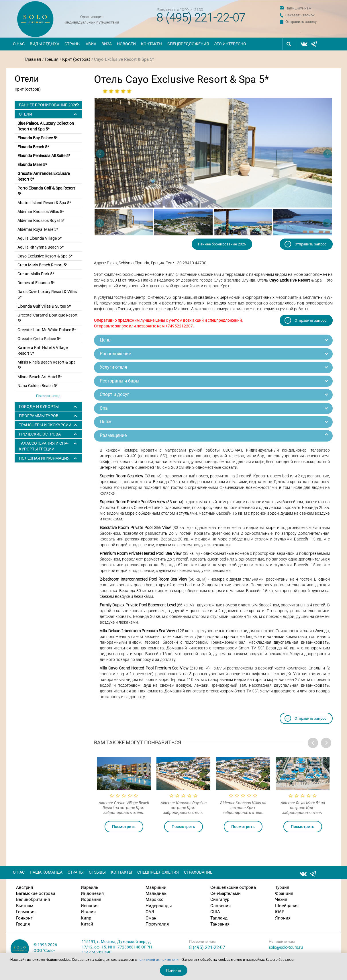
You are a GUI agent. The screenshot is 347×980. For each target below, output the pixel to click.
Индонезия (92, 893)
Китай (87, 924)
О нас (19, 44)
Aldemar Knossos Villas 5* (41, 212)
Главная (33, 59)
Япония (283, 918)
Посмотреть (124, 827)
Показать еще (48, 396)
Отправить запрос (310, 244)
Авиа (91, 44)
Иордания (91, 899)
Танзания (220, 924)
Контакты (152, 44)
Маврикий (156, 887)
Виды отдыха (45, 44)
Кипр (86, 918)
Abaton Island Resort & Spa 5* (44, 203)
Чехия (281, 899)
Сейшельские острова (233, 887)
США (215, 912)
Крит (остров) (76, 59)
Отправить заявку (301, 22)
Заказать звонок (300, 15)
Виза (107, 44)
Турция (282, 887)
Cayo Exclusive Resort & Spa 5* (45, 256)
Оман (151, 918)
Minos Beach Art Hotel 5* (40, 377)
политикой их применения (159, 960)
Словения (220, 906)
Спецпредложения (188, 44)
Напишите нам (298, 8)
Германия (26, 912)
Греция (52, 59)
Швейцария (287, 906)
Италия (88, 912)
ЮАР (280, 912)
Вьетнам (25, 906)
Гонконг (24, 918)
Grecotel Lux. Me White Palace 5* (47, 330)
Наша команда (46, 872)
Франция (284, 893)
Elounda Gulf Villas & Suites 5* (44, 306)
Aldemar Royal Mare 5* (38, 229)
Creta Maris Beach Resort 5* (43, 265)
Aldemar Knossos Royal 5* (41, 220)
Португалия (157, 924)
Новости (126, 44)
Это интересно (230, 44)
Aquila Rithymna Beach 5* (41, 247)
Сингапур (220, 899)
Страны (72, 44)
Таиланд (219, 918)
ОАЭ (150, 912)
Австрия (24, 887)
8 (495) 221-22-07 (201, 18)
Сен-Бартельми (226, 893)
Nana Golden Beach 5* (38, 386)
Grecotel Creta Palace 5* (39, 339)
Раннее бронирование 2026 (48, 105)
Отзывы (97, 872)
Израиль (90, 887)
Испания (90, 906)
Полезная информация (44, 458)
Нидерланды (159, 906)
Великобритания (33, 899)
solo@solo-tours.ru (286, 947)
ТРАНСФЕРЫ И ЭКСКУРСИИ (45, 425)
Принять (174, 970)
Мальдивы (157, 893)
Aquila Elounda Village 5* (40, 238)
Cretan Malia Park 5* (36, 274)
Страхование (198, 872)
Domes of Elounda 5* (36, 283)
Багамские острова (36, 893)
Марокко (155, 899)
